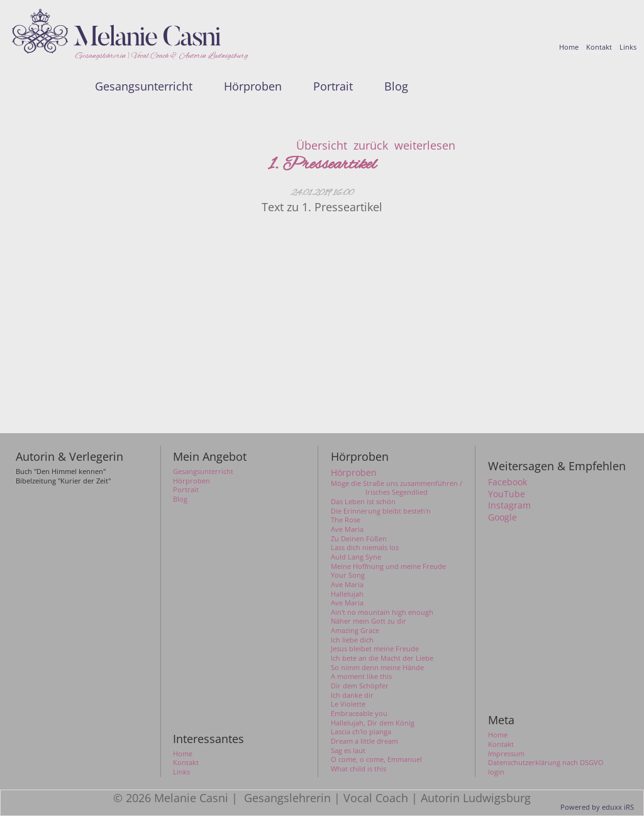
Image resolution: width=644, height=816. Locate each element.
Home (498, 735)
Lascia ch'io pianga (361, 732)
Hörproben (354, 473)
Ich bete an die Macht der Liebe (382, 658)
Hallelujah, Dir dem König (373, 723)
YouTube (507, 494)
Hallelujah (347, 594)
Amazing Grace (355, 631)
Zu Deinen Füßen (359, 539)
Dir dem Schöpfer (360, 686)
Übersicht (322, 145)
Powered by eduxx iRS (597, 807)
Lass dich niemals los (365, 548)
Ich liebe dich (352, 640)
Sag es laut (348, 751)
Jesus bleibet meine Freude (375, 649)
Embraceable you (359, 714)
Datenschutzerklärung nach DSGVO (546, 763)
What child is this (358, 769)
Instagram (509, 505)
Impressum (506, 754)
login (496, 772)
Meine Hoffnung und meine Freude (388, 566)
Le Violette (348, 704)
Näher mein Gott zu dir (369, 621)
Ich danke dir (352, 695)
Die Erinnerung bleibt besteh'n (381, 511)
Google (502, 517)
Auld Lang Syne (356, 557)
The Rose (346, 520)
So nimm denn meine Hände (377, 668)
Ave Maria (347, 529)
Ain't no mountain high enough (382, 612)
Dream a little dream (364, 741)
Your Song (348, 575)
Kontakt (501, 744)
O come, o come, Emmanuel (376, 759)
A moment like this (361, 676)
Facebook (508, 482)
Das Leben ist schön (363, 502)
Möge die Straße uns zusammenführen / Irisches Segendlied (397, 488)
